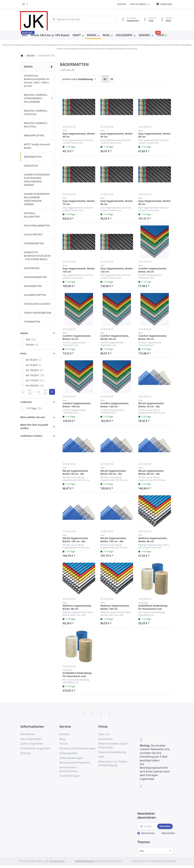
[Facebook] (84, 714)
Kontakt (122, 4)
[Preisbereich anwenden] (52, 392)
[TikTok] (101, 714)
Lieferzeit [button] (26, 402)
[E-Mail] (147, 826)
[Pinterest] (110, 714)
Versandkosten (57, 861)
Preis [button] (23, 353)
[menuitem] (25, 35)
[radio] (105, 79)
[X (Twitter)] (93, 714)
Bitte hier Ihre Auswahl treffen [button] (34, 426)
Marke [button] (24, 333)
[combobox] (25, 4)
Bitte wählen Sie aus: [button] (33, 417)
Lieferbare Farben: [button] (31, 436)
